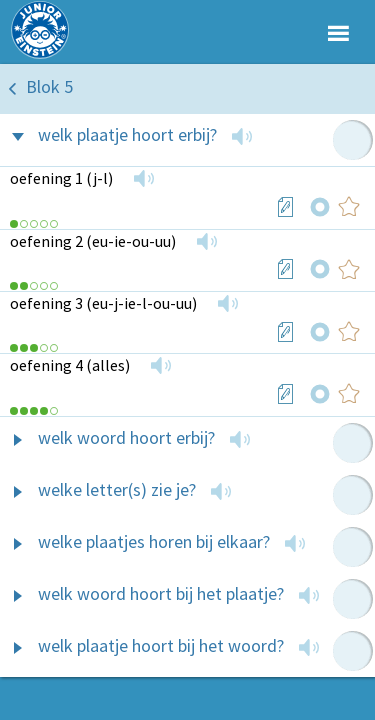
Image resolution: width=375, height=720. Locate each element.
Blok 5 (49, 86)
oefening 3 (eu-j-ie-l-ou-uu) (103, 303)
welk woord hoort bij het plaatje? (161, 593)
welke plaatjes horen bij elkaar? (154, 541)
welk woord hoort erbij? (126, 437)
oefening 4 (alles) (70, 365)
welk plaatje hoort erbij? (127, 134)
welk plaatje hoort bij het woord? (161, 645)
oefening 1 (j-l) (61, 178)
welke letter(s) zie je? (117, 489)
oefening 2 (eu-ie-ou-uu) (93, 241)
